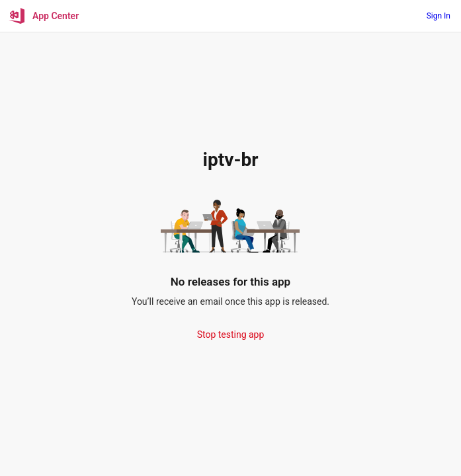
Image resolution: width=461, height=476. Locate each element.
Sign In (439, 16)
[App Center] (45, 16)
